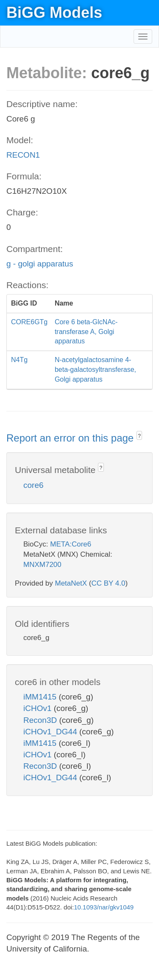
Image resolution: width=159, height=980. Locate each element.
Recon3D (41, 720)
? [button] (139, 436)
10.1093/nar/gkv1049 (104, 907)
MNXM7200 (42, 565)
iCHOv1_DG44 (51, 732)
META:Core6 (71, 544)
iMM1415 (41, 697)
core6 (33, 485)
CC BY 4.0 (108, 583)
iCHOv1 (39, 708)
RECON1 (23, 155)
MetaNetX (71, 583)
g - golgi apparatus (40, 264)
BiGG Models (54, 13)
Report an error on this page (71, 438)
